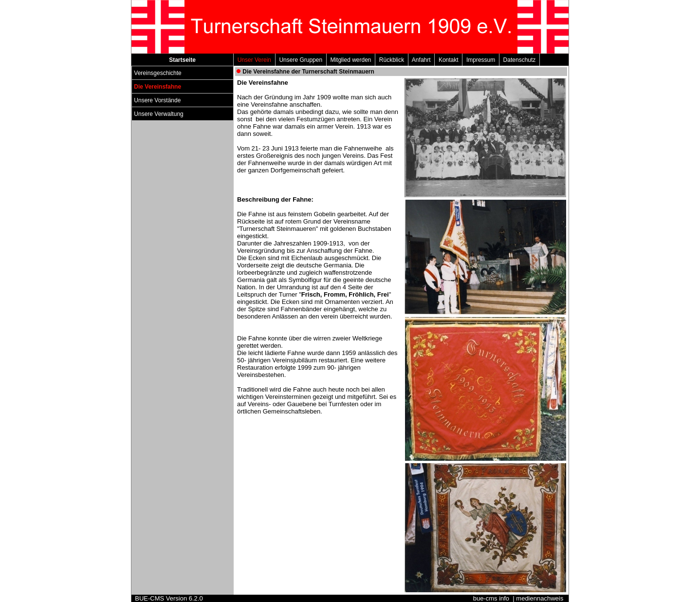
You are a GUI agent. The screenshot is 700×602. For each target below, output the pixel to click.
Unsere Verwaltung (159, 114)
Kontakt (448, 60)
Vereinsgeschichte (158, 73)
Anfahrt (421, 60)
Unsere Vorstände (157, 100)
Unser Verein (254, 60)
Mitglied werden (351, 60)
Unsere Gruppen (301, 60)
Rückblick (392, 60)
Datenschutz (519, 60)
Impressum (481, 60)
